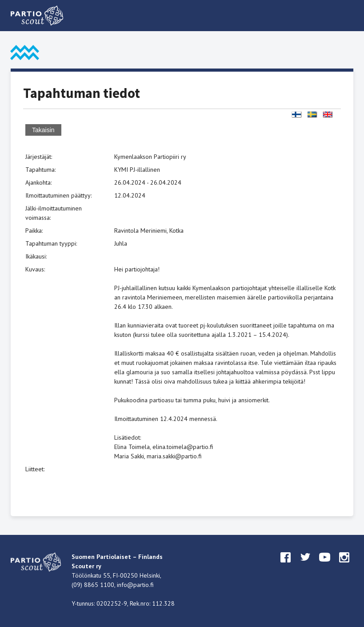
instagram (344, 566)
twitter (305, 566)
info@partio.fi (135, 585)
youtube (325, 566)
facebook (286, 566)
